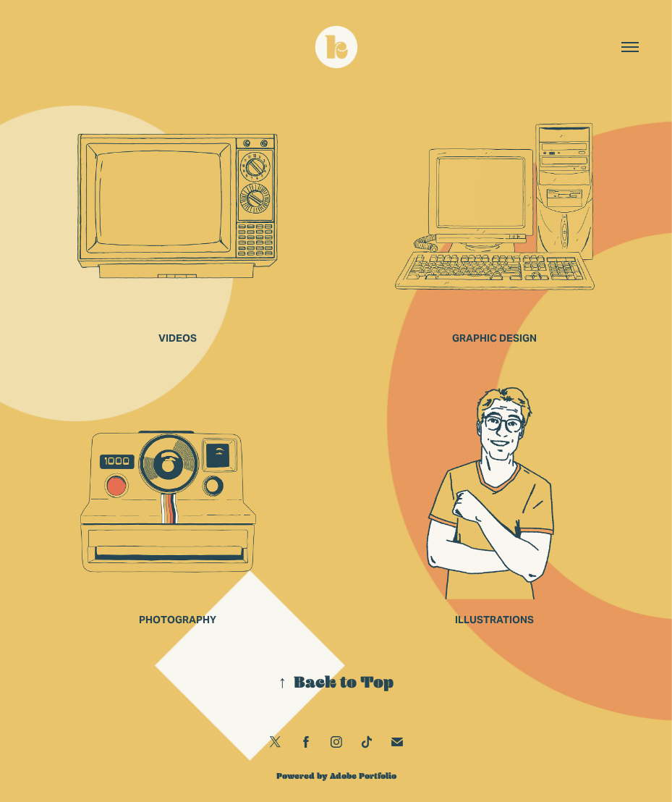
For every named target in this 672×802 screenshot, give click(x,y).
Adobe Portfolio (363, 776)
